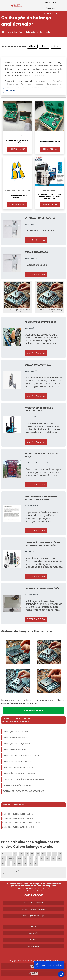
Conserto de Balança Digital (33, 909)
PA (25, 859)
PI (9, 863)
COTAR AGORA (17, 149)
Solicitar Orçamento (33, 710)
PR (38, 854)
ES (27, 854)
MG (21, 854)
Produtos (51, 13)
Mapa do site (34, 946)
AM (19, 859)
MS (59, 859)
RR (25, 863)
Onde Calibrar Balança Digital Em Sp (19, 767)
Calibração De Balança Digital (17, 744)
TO (36, 863)
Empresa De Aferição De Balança (18, 785)
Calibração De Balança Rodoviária (19, 773)
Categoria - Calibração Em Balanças (18, 827)
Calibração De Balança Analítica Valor (21, 755)
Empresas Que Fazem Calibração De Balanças (23, 791)
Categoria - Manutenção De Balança (18, 818)
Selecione (7, 854)
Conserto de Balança (34, 903)
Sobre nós (34, 933)
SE (31, 863)
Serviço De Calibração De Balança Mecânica (23, 779)
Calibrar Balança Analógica (16, 738)
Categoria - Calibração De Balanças (18, 814)
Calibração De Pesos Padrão (16, 732)
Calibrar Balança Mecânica (33, 46)
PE (55, 854)
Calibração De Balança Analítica (18, 761)
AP (42, 859)
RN (14, 863)
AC (31, 859)
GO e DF (11, 859)
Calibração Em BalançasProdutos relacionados (16, 720)
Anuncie (50, 8)
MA (48, 859)
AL (37, 859)
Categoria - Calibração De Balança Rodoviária (22, 823)
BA (60, 854)
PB (3, 863)
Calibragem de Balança (34, 916)
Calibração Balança (56, 46)
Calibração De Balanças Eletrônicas (44, 46)
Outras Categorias (13, 805)
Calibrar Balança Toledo (14, 750)
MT (54, 859)
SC (43, 854)
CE (3, 859)
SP (32, 854)
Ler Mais (11, 91)
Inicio (33, 927)
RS (49, 854)
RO (20, 863)
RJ (15, 854)
